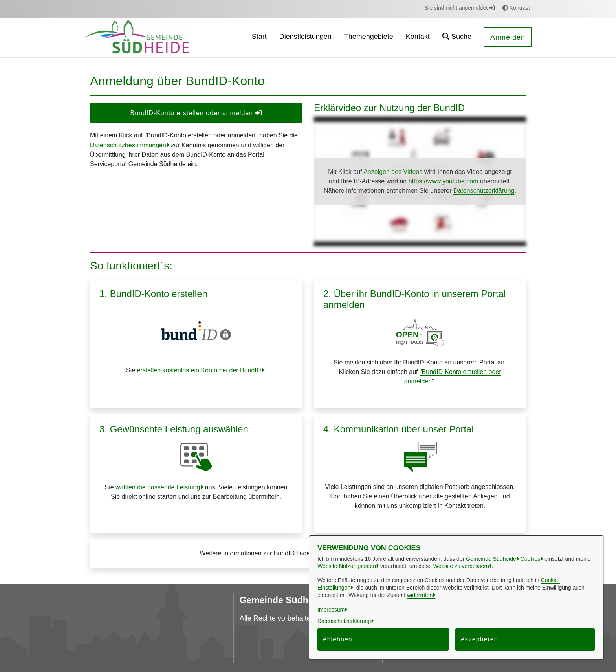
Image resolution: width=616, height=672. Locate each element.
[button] (457, 38)
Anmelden (508, 37)
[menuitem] (259, 38)
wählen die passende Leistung (158, 487)
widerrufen (420, 595)
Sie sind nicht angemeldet (460, 8)
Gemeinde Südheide (491, 559)
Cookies (531, 559)
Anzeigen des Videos (393, 172)
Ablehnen (337, 639)
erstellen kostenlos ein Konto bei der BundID (199, 370)
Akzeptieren (479, 639)
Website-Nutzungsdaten (347, 566)
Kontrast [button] (516, 8)
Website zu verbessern (461, 566)
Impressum (331, 610)
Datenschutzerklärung (484, 191)
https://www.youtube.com (444, 181)
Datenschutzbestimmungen (128, 145)
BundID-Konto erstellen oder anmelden (196, 113)
